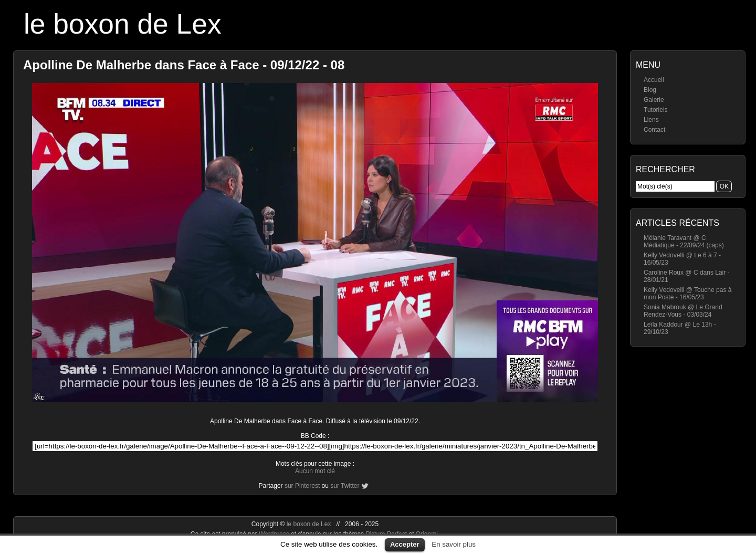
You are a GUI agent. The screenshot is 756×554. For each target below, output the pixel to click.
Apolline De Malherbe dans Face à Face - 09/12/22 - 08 (184, 65)
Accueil (654, 80)
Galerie (654, 100)
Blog (650, 90)
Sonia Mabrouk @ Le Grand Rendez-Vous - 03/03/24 (683, 311)
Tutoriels (656, 110)
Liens (651, 120)
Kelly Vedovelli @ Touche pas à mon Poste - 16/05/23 (687, 294)
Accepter (405, 544)
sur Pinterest (302, 486)
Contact (654, 130)
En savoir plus (454, 544)
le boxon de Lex (123, 24)
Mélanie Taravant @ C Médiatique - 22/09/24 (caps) (684, 242)
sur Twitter (345, 486)
